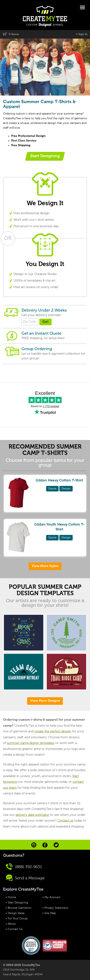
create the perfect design (53, 732)
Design (66, 489)
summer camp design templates (31, 743)
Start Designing (18, 903)
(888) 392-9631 (24, 867)
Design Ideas (16, 913)
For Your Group (18, 919)
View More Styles (45, 566)
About (12, 924)
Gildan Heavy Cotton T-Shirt (59, 481)
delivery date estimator (32, 815)
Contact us (65, 821)
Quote (52, 489)
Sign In (83, 34)
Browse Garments (19, 908)
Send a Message (25, 878)
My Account (52, 897)
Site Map (50, 913)
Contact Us (15, 929)
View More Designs (45, 701)
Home (12, 897)
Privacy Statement (56, 908)
